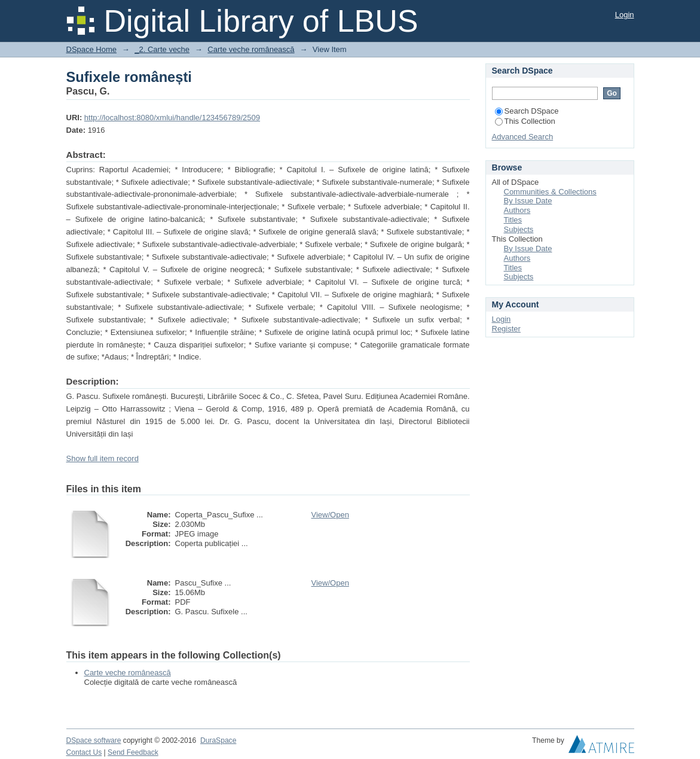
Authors (517, 210)
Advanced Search (523, 137)
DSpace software (94, 740)
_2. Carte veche (162, 49)
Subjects (519, 229)
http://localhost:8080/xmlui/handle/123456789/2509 (172, 118)
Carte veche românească (251, 49)
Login (625, 15)
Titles (513, 220)
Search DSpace (527, 111)
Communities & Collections (550, 192)
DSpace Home (92, 49)
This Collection (525, 121)
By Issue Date (528, 201)
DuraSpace (218, 740)
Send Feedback (133, 752)
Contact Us (84, 752)
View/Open (330, 515)
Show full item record (103, 458)
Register (506, 329)
